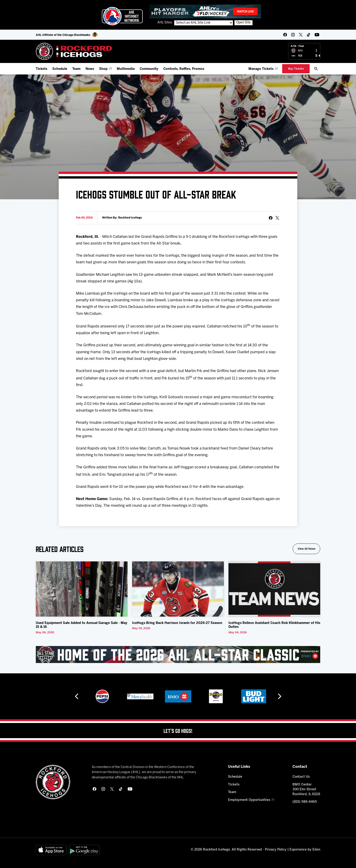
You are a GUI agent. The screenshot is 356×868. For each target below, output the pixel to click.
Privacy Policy (276, 850)
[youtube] (317, 35)
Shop (105, 69)
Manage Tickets (263, 69)
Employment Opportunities (251, 800)
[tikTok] (309, 35)
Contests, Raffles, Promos (184, 69)
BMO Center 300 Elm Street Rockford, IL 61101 (306, 790)
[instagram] (293, 35)
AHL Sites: (165, 23)
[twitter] (301, 35)
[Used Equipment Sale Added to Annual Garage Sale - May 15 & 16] (82, 589)
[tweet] (277, 218)
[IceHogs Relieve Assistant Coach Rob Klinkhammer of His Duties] (274, 589)
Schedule (60, 69)
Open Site (243, 23)
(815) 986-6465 (305, 802)
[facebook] (285, 35)
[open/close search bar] (316, 69)
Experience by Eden (305, 850)
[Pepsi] (140, 696)
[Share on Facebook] (271, 218)
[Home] (74, 51)
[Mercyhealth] (178, 696)
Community (149, 69)
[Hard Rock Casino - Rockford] (254, 696)
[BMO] (216, 696)
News (90, 69)
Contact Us (301, 777)
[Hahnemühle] (102, 696)
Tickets (42, 69)
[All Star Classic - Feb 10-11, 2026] (178, 655)
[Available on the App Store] (51, 850)
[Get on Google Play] (84, 850)
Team (76, 69)
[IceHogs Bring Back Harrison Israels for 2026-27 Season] (178, 589)
